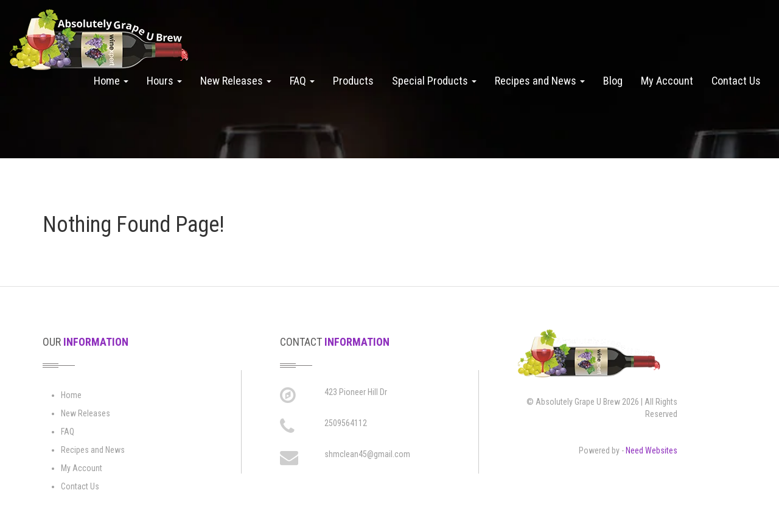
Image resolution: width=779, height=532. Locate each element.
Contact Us (736, 81)
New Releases (236, 81)
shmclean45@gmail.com (367, 454)
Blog (613, 81)
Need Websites (651, 450)
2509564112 (346, 423)
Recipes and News (540, 81)
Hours (164, 81)
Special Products (434, 81)
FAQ (302, 81)
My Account (667, 81)
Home (111, 81)
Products (353, 81)
